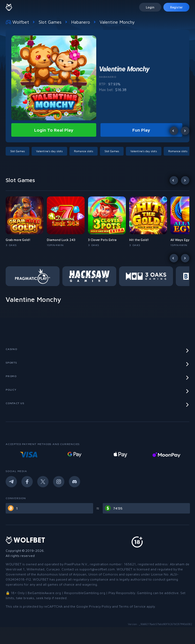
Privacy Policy (100, 606)
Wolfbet (17, 22)
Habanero (81, 22)
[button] (19, 151)
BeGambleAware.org (44, 593)
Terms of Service (132, 606)
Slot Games (50, 22)
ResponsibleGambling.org (85, 593)
